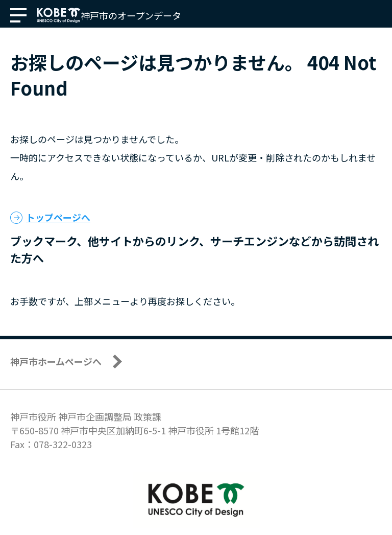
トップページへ (58, 217)
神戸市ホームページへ (56, 361)
